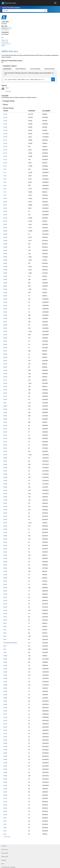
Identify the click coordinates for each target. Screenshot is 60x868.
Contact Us (4, 846)
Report (3, 46)
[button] (2, 66)
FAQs (3, 864)
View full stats (5, 30)
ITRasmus (8, 91)
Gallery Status (5, 857)
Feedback (4, 860)
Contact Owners (6, 44)
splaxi (7, 88)
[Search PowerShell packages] (46, 11)
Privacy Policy (5, 853)
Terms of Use (5, 850)
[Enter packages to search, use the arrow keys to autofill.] (23, 11)
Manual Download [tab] (50, 69)
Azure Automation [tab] (35, 69)
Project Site (5, 40)
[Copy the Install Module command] (53, 79)
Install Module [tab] (7, 69)
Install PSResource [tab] (21, 69)
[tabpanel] (29, 77)
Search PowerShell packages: (11, 8)
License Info (5, 42)
